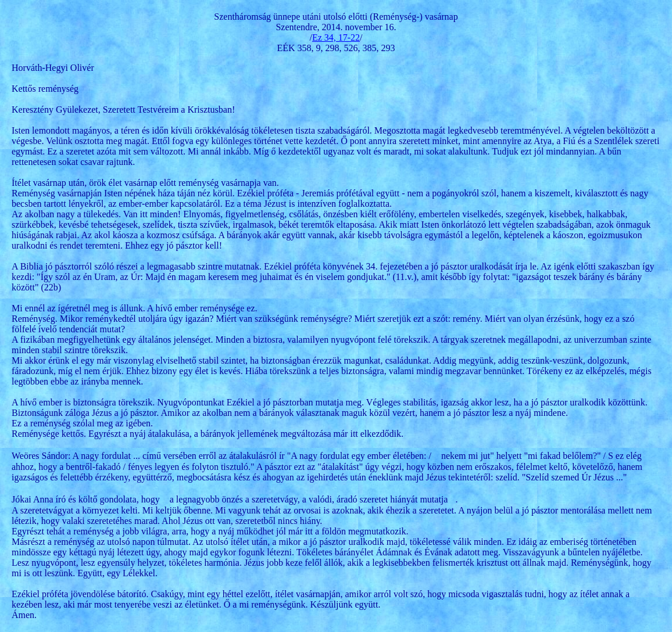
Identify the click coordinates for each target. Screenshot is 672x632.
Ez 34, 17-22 (336, 37)
